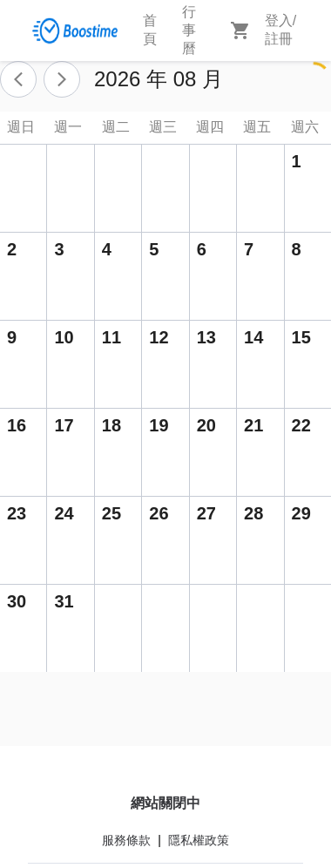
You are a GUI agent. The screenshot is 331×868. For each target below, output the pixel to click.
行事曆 (189, 30)
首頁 (150, 30)
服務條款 (126, 840)
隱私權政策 (199, 840)
